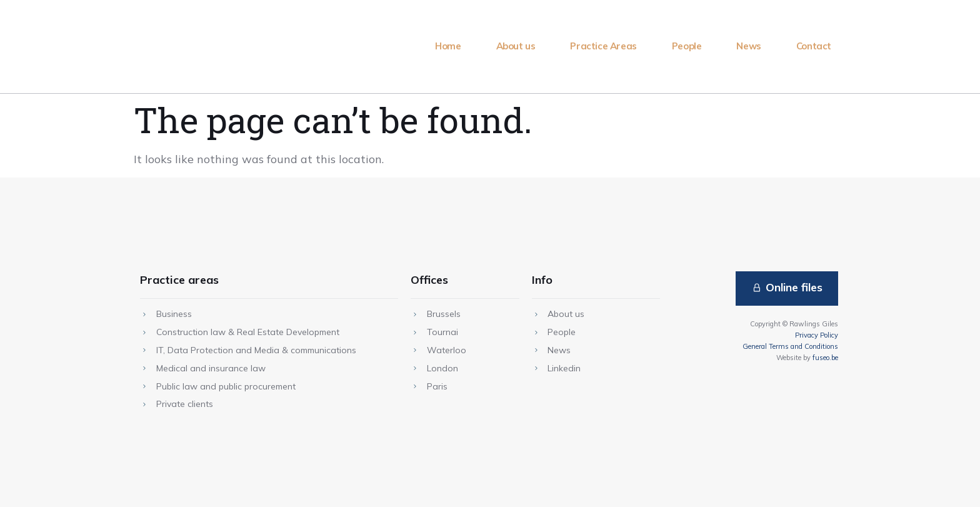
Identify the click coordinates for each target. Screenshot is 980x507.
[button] (786, 289)
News (748, 46)
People (687, 46)
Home (448, 46)
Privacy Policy (817, 335)
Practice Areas (603, 46)
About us (516, 46)
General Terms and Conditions (790, 346)
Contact (814, 46)
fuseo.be (825, 358)
